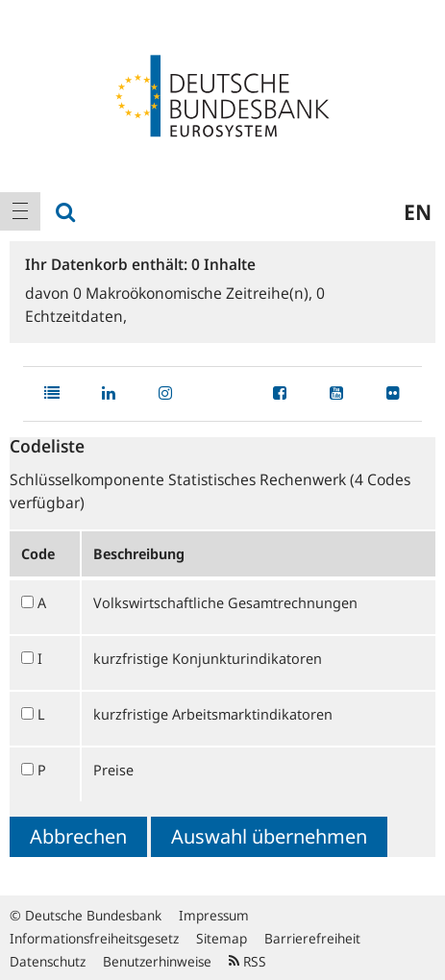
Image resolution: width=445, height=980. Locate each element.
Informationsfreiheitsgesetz (94, 938)
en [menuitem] (418, 211)
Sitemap (222, 938)
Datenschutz (48, 961)
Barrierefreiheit (312, 938)
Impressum (214, 915)
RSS (247, 961)
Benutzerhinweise (157, 961)
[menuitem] (20, 211)
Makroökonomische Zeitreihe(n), (195, 293)
